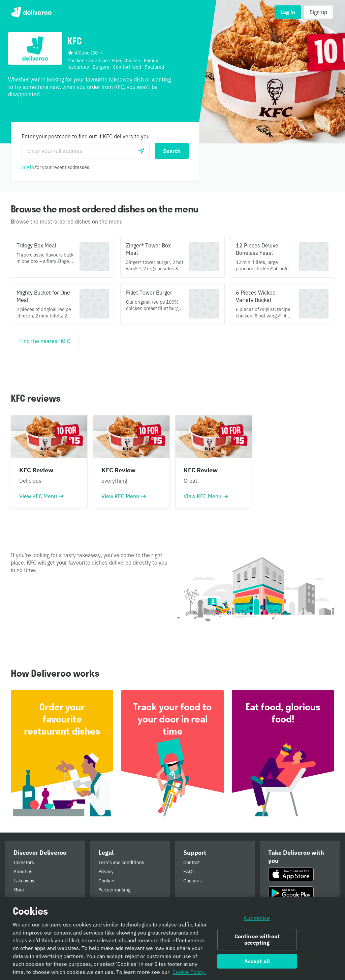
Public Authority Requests (126, 899)
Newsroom (25, 899)
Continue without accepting (257, 942)
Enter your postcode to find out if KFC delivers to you (86, 136)
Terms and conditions (121, 863)
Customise (257, 921)
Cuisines (193, 881)
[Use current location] (142, 151)
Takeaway (24, 881)
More (19, 890)
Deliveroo (31, 12)
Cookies (107, 881)
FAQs (189, 872)
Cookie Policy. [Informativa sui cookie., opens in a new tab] (189, 975)
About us (23, 872)
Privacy (106, 872)
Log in (28, 167)
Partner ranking (114, 890)
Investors (24, 863)
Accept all (257, 964)
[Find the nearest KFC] (45, 341)
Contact (192, 863)
